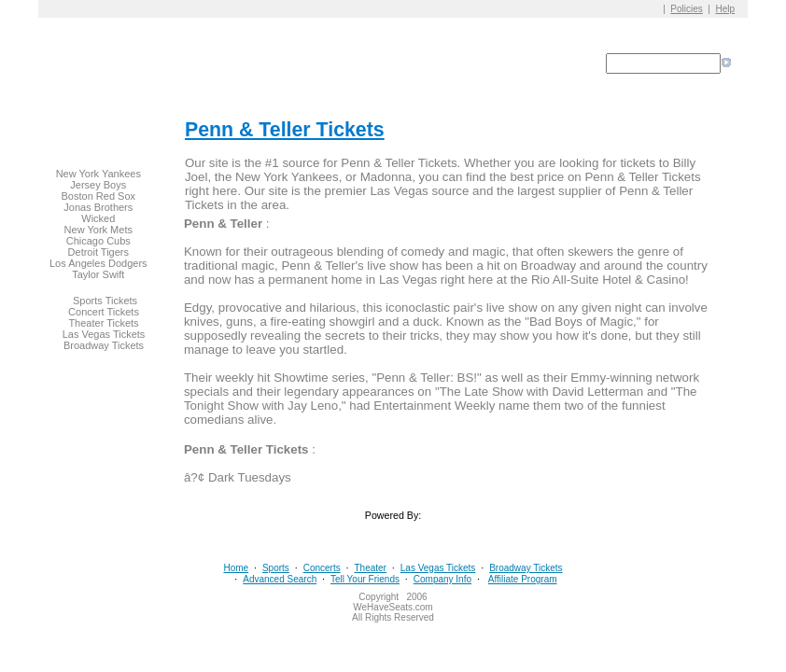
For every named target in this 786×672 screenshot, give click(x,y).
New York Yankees (98, 174)
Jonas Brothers (98, 207)
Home (236, 568)
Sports (276, 568)
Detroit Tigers (98, 252)
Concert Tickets (104, 312)
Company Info (442, 579)
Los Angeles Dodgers (98, 263)
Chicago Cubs (98, 241)
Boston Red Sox (99, 196)
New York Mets (98, 230)
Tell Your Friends (365, 579)
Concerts (322, 568)
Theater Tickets (103, 323)
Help (726, 9)
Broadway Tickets (104, 345)
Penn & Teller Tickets (285, 130)
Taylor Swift (98, 274)
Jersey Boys (98, 185)
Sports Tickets (105, 301)
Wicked (98, 218)
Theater (370, 568)
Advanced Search (280, 579)
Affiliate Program (523, 579)
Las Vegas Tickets (104, 334)
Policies (686, 9)
